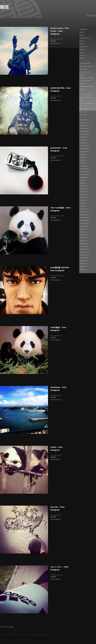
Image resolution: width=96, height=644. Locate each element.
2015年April (83, 163)
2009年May (83, 269)
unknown (82, 58)
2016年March (83, 143)
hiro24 (86, 109)
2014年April (83, 183)
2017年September (84, 134)
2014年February (84, 189)
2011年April (83, 241)
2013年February (84, 212)
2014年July (82, 180)
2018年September (84, 126)
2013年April (83, 206)
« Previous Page (7, 627)
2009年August (83, 261)
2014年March (83, 186)
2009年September (84, 258)
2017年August (83, 137)
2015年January (83, 169)
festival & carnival (84, 38)
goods (81, 44)
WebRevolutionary (36, 635)
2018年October (83, 123)
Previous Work (5, 16)
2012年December (84, 218)
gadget (81, 41)
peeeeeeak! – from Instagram (87, 78)
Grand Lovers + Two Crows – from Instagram (60, 31)
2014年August (83, 177)
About (17, 16)
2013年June (83, 200)
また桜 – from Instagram (86, 97)
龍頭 (4, 7)
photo (81, 50)
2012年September (84, 226)
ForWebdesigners (46, 635)
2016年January (83, 146)
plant (81, 52)
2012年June (83, 235)
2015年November (84, 152)
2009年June (83, 266)
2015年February (84, 166)
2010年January (83, 252)
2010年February (84, 249)
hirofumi (82, 100)
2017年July (82, 140)
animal (81, 32)
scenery (82, 55)
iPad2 (81, 109)
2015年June (83, 157)
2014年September (84, 175)
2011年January (83, 246)
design (81, 35)
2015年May (83, 160)
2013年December (84, 195)
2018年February (84, 131)
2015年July (82, 154)
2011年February (84, 243)
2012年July (82, 232)
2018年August (83, 129)
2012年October (83, 223)
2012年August (83, 229)
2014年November (84, 172)
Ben (94, 103)
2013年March (83, 209)
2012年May (83, 238)
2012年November (84, 220)
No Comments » (56, 43)
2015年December (84, 149)
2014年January (83, 192)
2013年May (83, 203)
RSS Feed (28, 16)
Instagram (53, 41)
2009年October (83, 255)
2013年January (83, 215)
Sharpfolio (13, 635)
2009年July (82, 264)
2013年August (83, 198)
